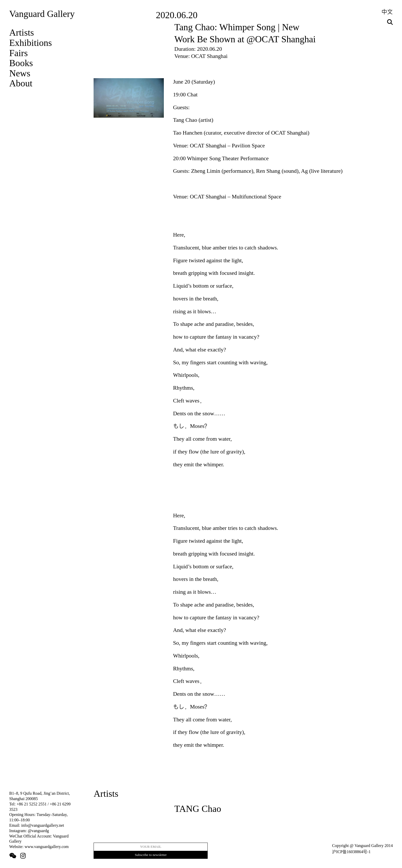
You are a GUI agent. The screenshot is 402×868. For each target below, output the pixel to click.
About (21, 83)
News (20, 73)
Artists (22, 33)
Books (21, 63)
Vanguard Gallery (42, 14)
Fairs (18, 53)
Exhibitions (31, 43)
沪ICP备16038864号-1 (351, 852)
